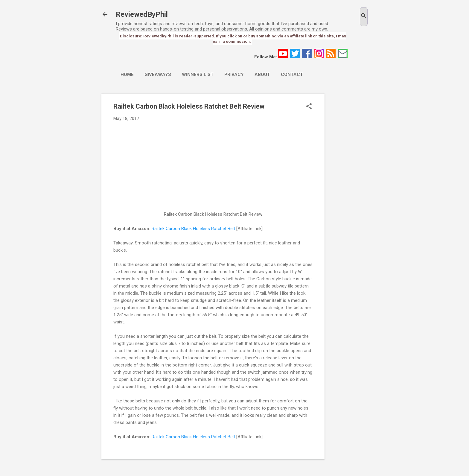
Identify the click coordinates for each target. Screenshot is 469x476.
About (262, 74)
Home (127, 74)
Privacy (234, 74)
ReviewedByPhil (142, 14)
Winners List (198, 74)
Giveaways (158, 74)
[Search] (364, 17)
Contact (292, 74)
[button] (309, 107)
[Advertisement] (348, 183)
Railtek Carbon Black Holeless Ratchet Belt (193, 229)
